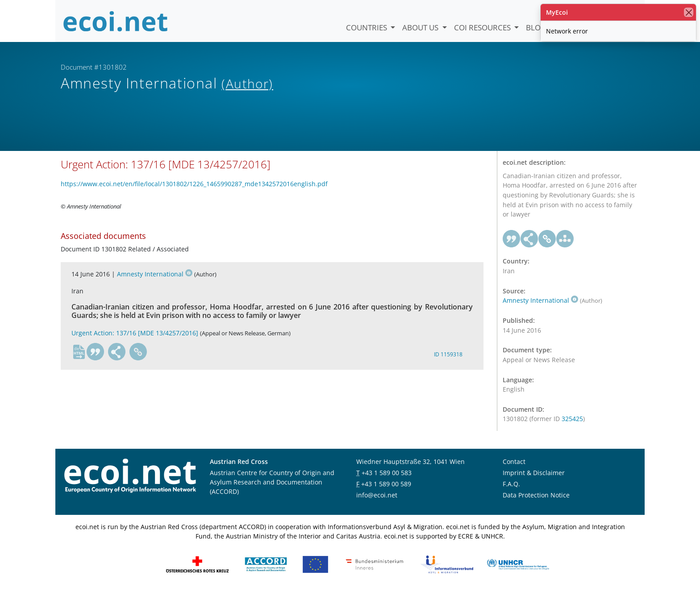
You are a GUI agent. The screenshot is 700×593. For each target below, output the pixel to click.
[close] (689, 12)
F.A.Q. (511, 484)
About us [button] (421, 27)
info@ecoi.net (377, 495)
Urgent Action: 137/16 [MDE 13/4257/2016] (135, 333)
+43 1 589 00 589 (386, 484)
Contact (514, 462)
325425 (572, 419)
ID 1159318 (448, 354)
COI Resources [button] (483, 27)
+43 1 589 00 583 (387, 473)
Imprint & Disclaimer (534, 473)
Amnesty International (155, 274)
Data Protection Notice (536, 495)
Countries (367, 27)
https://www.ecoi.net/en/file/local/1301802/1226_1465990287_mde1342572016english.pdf (194, 184)
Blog (536, 27)
